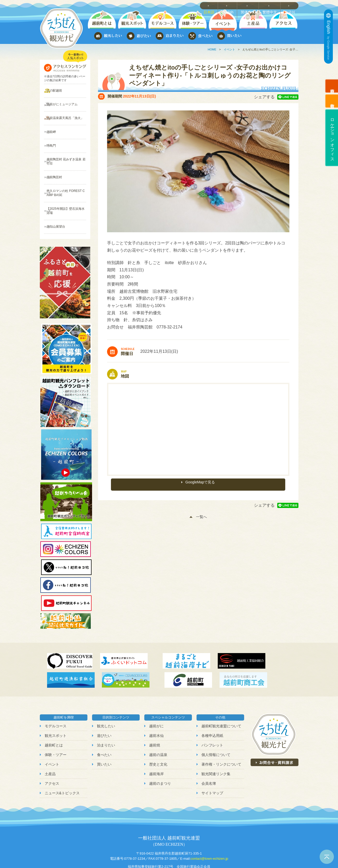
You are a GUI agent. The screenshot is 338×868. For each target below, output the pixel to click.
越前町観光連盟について (221, 699)
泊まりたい (106, 718)
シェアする (264, 97)
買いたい (104, 737)
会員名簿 (209, 756)
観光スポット (56, 708)
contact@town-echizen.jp (209, 831)
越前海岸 (156, 746)
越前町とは (54, 718)
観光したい (106, 699)
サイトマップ (212, 766)
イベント (229, 49)
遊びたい (104, 708)
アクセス (52, 756)
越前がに (156, 699)
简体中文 (251, 5)
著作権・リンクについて (221, 737)
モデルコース (56, 699)
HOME (212, 49)
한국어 (291, 5)
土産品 (50, 746)
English (231, 5)
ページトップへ (327, 857)
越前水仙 (156, 708)
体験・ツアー (56, 727)
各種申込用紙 (212, 708)
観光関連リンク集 (216, 746)
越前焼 (155, 718)
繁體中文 (272, 5)
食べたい (104, 727)
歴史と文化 (158, 737)
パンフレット (212, 718)
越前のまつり (160, 756)
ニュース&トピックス (62, 766)
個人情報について (216, 727)
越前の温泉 (158, 727)
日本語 (213, 5)
